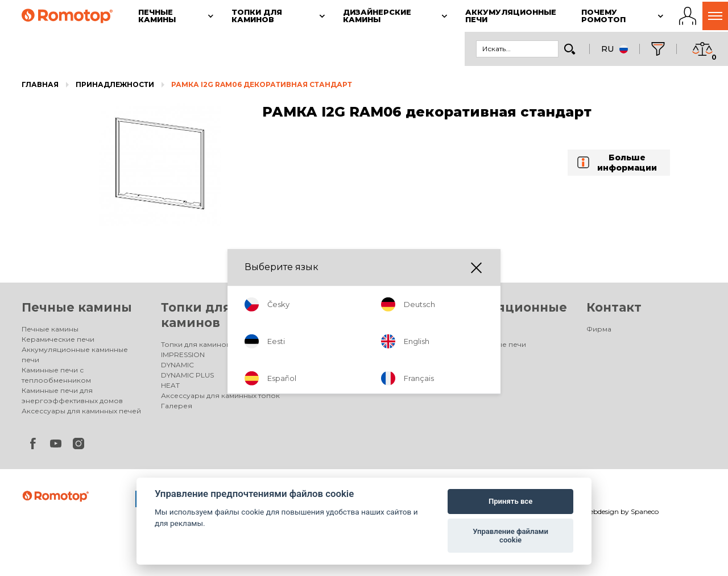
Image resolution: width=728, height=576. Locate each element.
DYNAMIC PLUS (187, 375)
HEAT (170, 385)
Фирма (599, 329)
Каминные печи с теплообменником (56, 375)
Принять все (510, 501)
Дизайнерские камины (341, 344)
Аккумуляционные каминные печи (75, 355)
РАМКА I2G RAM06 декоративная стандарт (262, 84)
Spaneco (645, 511)
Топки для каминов (196, 344)
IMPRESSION (183, 355)
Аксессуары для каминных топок (220, 395)
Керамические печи (58, 339)
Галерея (177, 406)
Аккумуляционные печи (482, 344)
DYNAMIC (177, 365)
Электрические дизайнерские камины (355, 360)
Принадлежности (115, 84)
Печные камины (77, 307)
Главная (40, 84)
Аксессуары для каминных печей (81, 411)
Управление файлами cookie (510, 536)
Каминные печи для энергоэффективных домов (72, 395)
